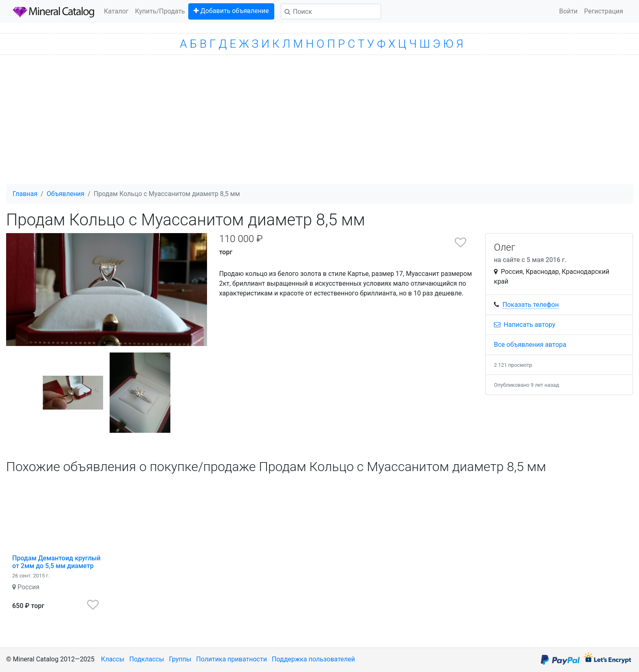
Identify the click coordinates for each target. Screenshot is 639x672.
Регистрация (604, 11)
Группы (180, 659)
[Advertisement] (319, 123)
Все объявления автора (530, 345)
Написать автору (525, 325)
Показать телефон (531, 305)
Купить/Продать (160, 11)
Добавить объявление (231, 11)
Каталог (116, 11)
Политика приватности (231, 659)
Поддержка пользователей (313, 659)
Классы (113, 659)
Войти (568, 11)
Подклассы (147, 659)
